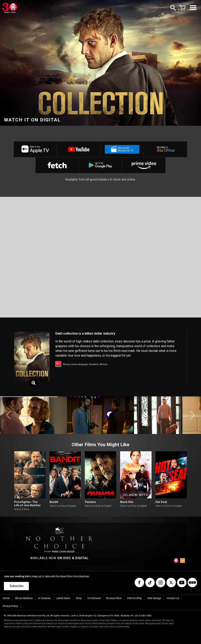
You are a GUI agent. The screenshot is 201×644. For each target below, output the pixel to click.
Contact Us (173, 598)
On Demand (94, 598)
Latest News (63, 598)
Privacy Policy (10, 606)
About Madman (24, 598)
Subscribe (16, 586)
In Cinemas (44, 598)
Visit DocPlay (134, 598)
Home (6, 598)
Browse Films (114, 598)
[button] (9, 415)
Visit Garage (154, 598)
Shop (79, 598)
